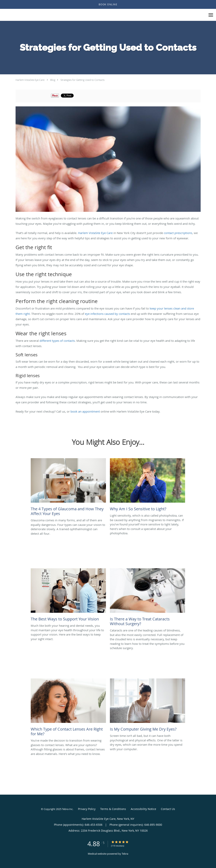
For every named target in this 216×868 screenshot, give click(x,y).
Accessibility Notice (143, 809)
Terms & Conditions (113, 809)
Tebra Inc (67, 809)
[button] (108, 5)
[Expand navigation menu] (211, 15)
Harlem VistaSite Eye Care (30, 80)
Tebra (125, 854)
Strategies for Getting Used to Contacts (83, 80)
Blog (53, 80)
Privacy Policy (87, 809)
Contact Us (168, 809)
